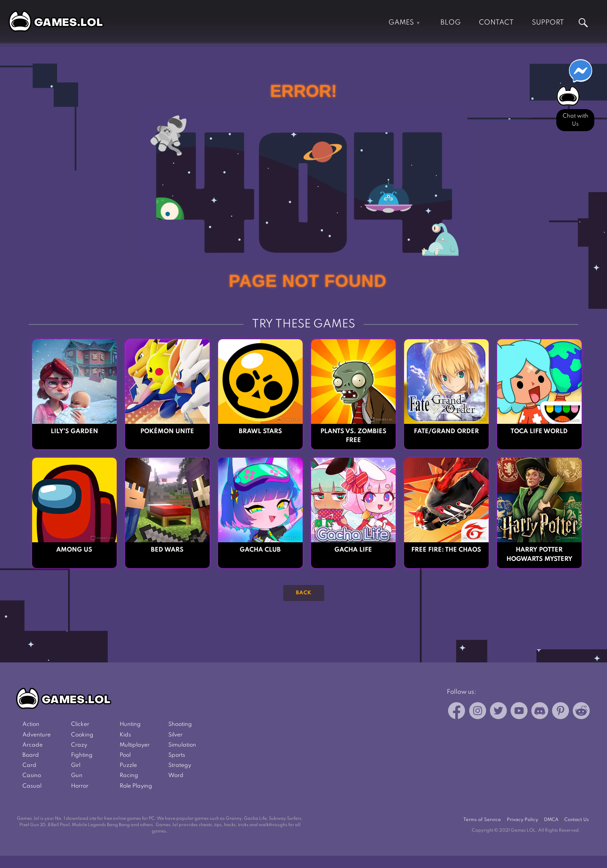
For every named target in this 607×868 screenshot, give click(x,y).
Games (401, 23)
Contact (496, 23)
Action (31, 724)
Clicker (80, 724)
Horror (80, 786)
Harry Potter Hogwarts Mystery (539, 554)
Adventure (37, 735)
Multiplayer (135, 745)
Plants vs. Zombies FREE (353, 436)
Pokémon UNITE (167, 431)
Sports (177, 755)
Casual (32, 786)
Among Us (74, 550)
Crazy (79, 745)
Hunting (130, 724)
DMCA (551, 820)
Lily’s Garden (74, 431)
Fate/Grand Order (446, 431)
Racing (129, 776)
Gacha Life (353, 550)
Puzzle (128, 765)
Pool (125, 755)
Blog (451, 23)
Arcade (33, 745)
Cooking (82, 735)
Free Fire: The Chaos (446, 550)
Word (176, 776)
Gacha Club (260, 550)
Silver (175, 735)
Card (29, 765)
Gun (77, 776)
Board (31, 755)
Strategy (180, 765)
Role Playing (136, 786)
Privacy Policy (522, 820)
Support (548, 23)
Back (304, 593)
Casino (32, 776)
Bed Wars (167, 550)
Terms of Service (482, 820)
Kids (125, 735)
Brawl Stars (260, 431)
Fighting (82, 755)
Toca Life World (539, 431)
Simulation (182, 745)
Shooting (180, 724)
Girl (76, 765)
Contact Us (577, 820)
